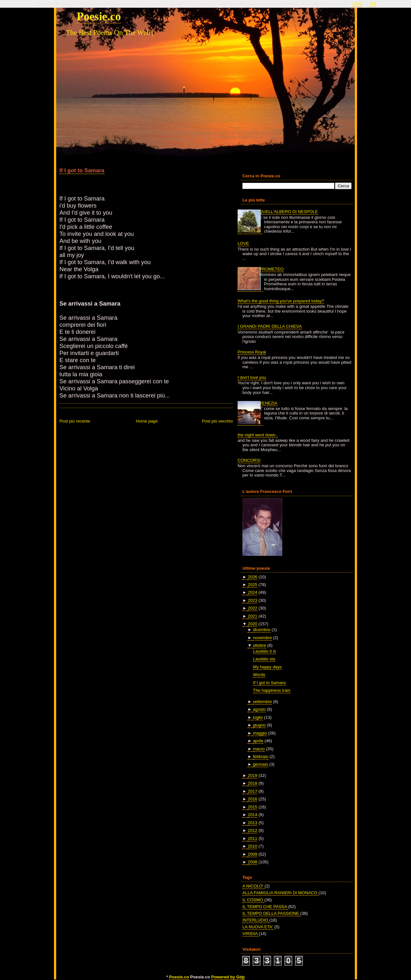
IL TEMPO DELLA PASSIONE (271, 913)
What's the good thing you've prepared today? (281, 301)
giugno (259, 725)
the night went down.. (258, 435)
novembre (262, 638)
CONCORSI (249, 460)
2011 (253, 838)
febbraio (261, 757)
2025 (253, 585)
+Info (357, 4)
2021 (253, 616)
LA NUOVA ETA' (258, 927)
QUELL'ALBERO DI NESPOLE (289, 212)
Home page (147, 421)
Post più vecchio (217, 421)
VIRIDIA (251, 934)
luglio (258, 717)
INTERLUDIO (256, 920)
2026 (253, 577)
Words (259, 675)
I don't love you (252, 377)
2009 (253, 854)
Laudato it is (264, 651)
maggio (260, 733)
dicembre (262, 630)
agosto (259, 709)
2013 (253, 823)
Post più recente (75, 421)
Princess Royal (252, 352)
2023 (253, 600)
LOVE (243, 243)
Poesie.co (99, 16)
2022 (253, 608)
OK (373, 4)
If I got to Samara (82, 170)
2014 (253, 815)
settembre (262, 702)
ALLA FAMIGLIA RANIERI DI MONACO (280, 893)
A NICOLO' (254, 886)
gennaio (261, 764)
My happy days (267, 667)
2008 (253, 862)
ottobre (260, 645)
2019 (253, 775)
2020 (253, 624)
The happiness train (272, 690)
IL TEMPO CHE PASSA (265, 907)
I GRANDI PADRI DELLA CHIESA (270, 326)
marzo (259, 749)
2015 (253, 807)
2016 (253, 799)
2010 (253, 846)
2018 (253, 783)
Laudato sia (264, 659)
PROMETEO (271, 269)
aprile (258, 741)
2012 (253, 830)
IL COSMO (253, 900)
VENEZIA (268, 403)
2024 (253, 592)
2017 (253, 791)
